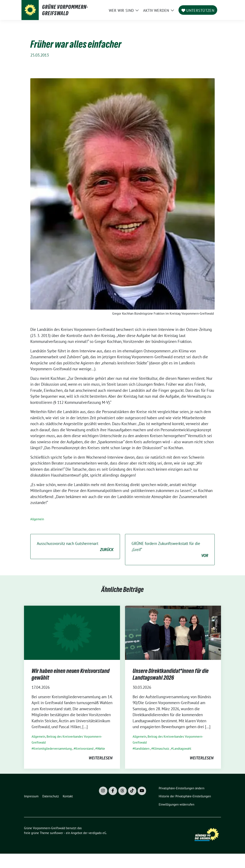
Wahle (101, 749)
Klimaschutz (161, 749)
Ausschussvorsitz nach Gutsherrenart (75, 547)
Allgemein (37, 519)
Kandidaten (142, 749)
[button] (182, 788)
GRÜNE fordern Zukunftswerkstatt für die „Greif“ (170, 550)
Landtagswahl (182, 749)
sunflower (57, 833)
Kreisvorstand (84, 749)
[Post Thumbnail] (72, 632)
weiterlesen (101, 758)
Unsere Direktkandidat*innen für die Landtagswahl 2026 (171, 674)
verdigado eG (97, 833)
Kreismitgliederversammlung (53, 749)
